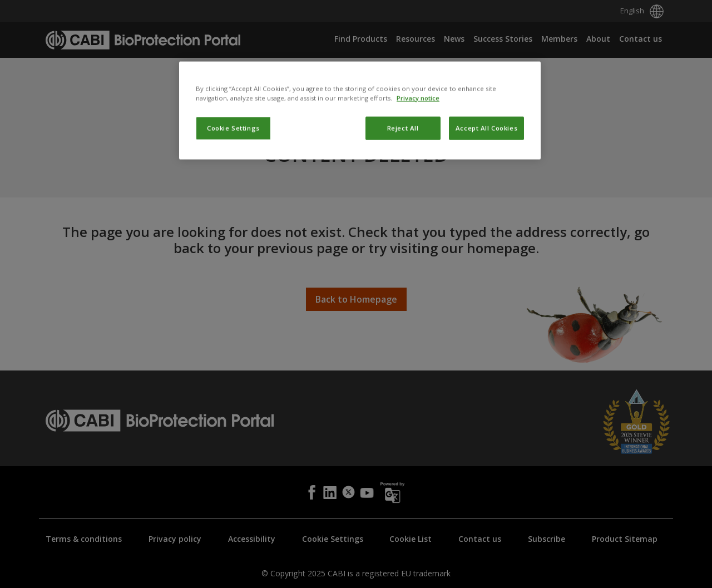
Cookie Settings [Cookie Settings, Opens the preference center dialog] (233, 180)
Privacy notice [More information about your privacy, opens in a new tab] (418, 150)
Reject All (403, 180)
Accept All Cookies (486, 180)
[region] (360, 162)
